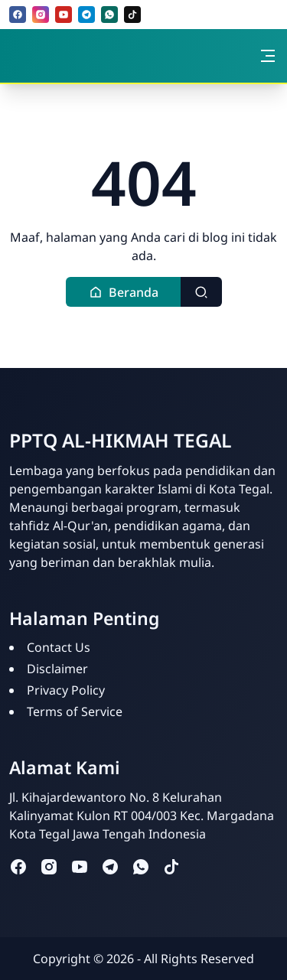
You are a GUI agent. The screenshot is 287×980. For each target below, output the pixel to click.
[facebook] (18, 15)
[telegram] (86, 15)
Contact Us (59, 647)
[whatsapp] (109, 15)
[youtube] (64, 15)
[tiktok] (132, 15)
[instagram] (41, 15)
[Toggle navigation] (268, 56)
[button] (124, 292)
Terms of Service (75, 711)
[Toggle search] (201, 292)
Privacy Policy (66, 690)
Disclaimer (57, 669)
